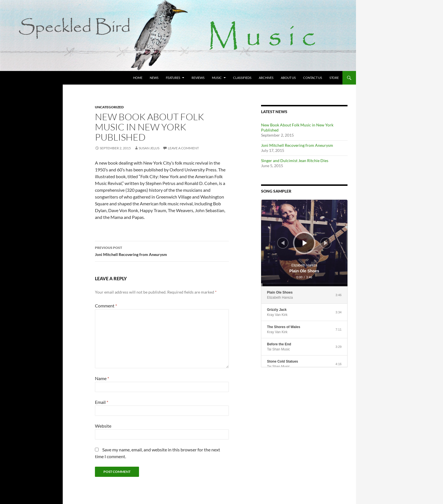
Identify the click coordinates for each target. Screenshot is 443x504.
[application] (304, 243)
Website (103, 426)
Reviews (198, 78)
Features (173, 78)
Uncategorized (109, 107)
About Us (288, 78)
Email (102, 402)
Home (138, 78)
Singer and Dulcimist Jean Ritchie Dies (295, 161)
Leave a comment (183, 148)
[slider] (304, 285)
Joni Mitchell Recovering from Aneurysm (162, 251)
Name (102, 378)
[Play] (305, 243)
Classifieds (242, 78)
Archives (266, 78)
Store (334, 78)
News (154, 78)
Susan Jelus (149, 148)
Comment (106, 306)
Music (217, 78)
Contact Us (313, 78)
